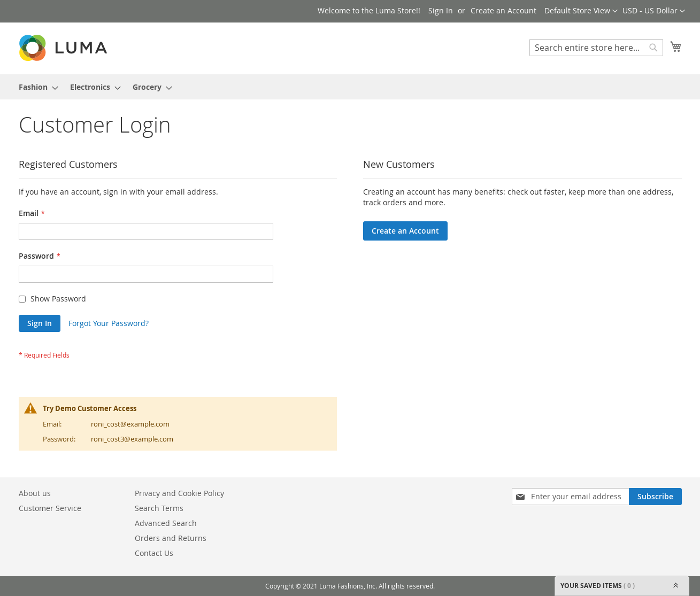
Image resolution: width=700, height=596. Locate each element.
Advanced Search (166, 523)
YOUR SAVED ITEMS (622, 586)
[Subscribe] (655, 497)
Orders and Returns (171, 538)
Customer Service (50, 508)
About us (35, 493)
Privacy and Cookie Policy (179, 493)
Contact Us (154, 553)
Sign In (441, 10)
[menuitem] (35, 87)
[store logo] (64, 48)
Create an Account (503, 10)
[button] (654, 11)
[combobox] (596, 48)
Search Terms (159, 508)
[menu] (350, 87)
